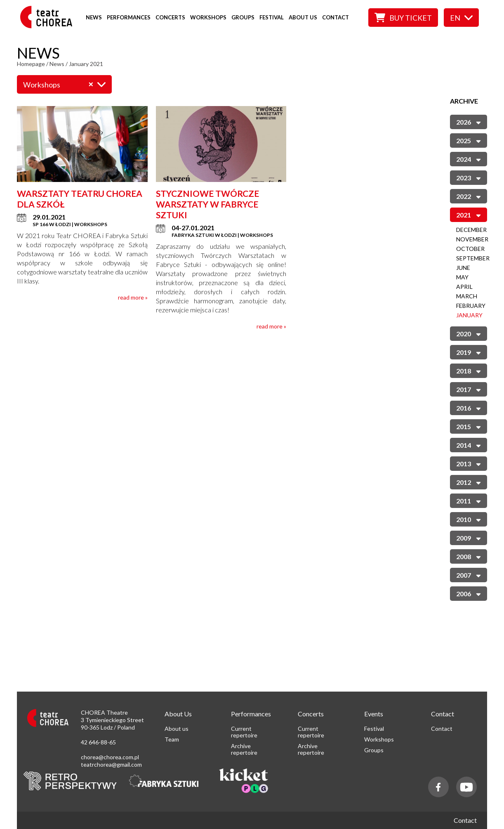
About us (303, 17)
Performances (129, 17)
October (470, 249)
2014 (469, 445)
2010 (469, 519)
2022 (469, 196)
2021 (469, 214)
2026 (469, 122)
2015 (469, 426)
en (461, 18)
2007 (469, 575)
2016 (469, 407)
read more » (133, 297)
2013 (469, 463)
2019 (469, 352)
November (472, 239)
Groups (243, 17)
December (471, 230)
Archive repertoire (244, 749)
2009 (469, 537)
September (473, 258)
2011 (469, 500)
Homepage (31, 64)
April (464, 287)
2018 (469, 370)
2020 (469, 333)
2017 (469, 389)
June (463, 268)
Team (172, 739)
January (469, 315)
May (462, 277)
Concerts (170, 17)
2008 (469, 556)
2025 (469, 140)
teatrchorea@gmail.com (111, 764)
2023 (469, 177)
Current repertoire (244, 732)
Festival (272, 17)
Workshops (208, 17)
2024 (469, 159)
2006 (469, 593)
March (467, 296)
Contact (336, 17)
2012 (469, 482)
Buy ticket (403, 18)
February (471, 306)
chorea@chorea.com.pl (110, 757)
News (94, 17)
